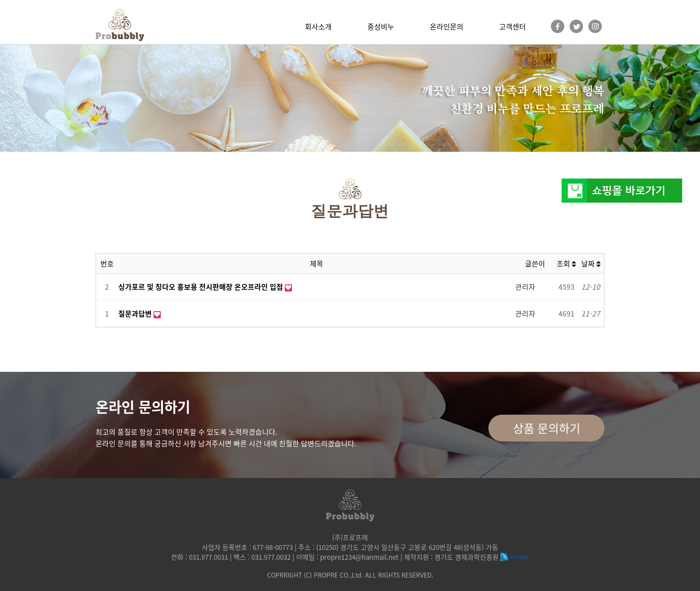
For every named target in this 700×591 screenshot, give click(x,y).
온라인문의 (447, 26)
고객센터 (512, 26)
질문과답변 (136, 313)
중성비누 (381, 26)
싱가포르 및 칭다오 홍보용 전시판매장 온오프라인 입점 (202, 287)
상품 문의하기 (547, 428)
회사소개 (318, 26)
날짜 (591, 263)
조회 (566, 263)
